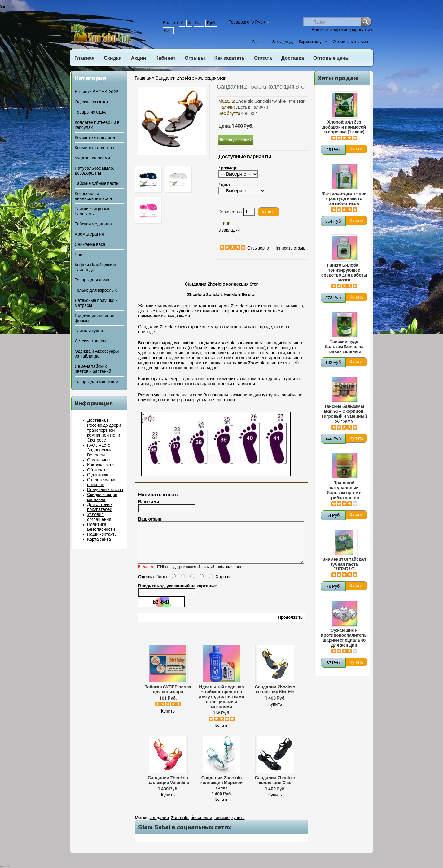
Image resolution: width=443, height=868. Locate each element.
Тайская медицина (93, 224)
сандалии (159, 825)
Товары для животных (96, 382)
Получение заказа (105, 490)
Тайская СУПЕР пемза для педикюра (168, 697)
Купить (168, 719)
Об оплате (97, 470)
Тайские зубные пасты (97, 184)
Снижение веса (90, 245)
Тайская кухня (89, 331)
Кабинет (166, 58)
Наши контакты (102, 534)
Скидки (113, 58)
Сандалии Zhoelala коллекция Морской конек (221, 790)
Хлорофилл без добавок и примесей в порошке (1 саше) (344, 127)
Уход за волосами (92, 158)
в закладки (229, 230)
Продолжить (290, 625)
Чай (79, 255)
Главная (260, 42)
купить (238, 825)
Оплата (263, 58)
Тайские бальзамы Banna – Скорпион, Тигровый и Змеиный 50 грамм (344, 414)
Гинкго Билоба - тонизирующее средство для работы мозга (344, 273)
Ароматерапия (89, 234)
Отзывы (195, 58)
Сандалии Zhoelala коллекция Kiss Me (275, 697)
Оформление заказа (350, 42)
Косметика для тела (94, 148)
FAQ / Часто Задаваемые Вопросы (100, 450)
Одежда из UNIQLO (94, 102)
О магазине (99, 460)
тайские (222, 825)
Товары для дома (92, 280)
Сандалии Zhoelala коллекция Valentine (168, 788)
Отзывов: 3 (258, 248)
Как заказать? (101, 465)
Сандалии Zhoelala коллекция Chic (275, 788)
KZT (168, 31)
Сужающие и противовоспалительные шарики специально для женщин (344, 638)
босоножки (201, 825)
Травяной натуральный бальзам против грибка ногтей (344, 491)
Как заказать (230, 58)
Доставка (293, 58)
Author (4, 866)
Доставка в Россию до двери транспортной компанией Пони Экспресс (104, 430)
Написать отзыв (289, 248)
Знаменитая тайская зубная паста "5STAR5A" (344, 564)
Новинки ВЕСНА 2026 (96, 92)
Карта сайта (99, 539)
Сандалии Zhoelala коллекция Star (190, 78)
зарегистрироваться (353, 30)
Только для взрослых (96, 290)
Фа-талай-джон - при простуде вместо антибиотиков (344, 199)
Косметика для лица (95, 138)
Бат (199, 23)
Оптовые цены (331, 58)
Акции (138, 58)
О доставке (98, 475)
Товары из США (90, 112)
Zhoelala (180, 825)
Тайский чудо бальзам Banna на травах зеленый (344, 347)
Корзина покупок (313, 42)
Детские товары (90, 341)
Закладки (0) (283, 42)
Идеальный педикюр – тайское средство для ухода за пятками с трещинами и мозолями (221, 704)
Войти (318, 30)
